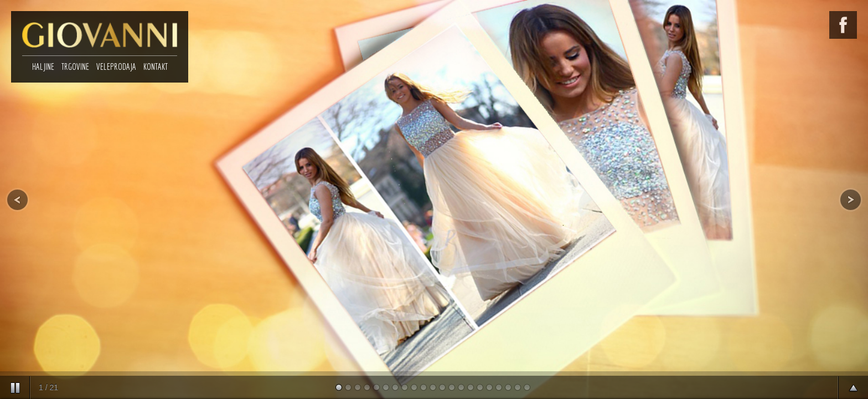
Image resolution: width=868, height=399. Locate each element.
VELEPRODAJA (116, 66)
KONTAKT (156, 66)
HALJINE (43, 66)
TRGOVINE (75, 66)
